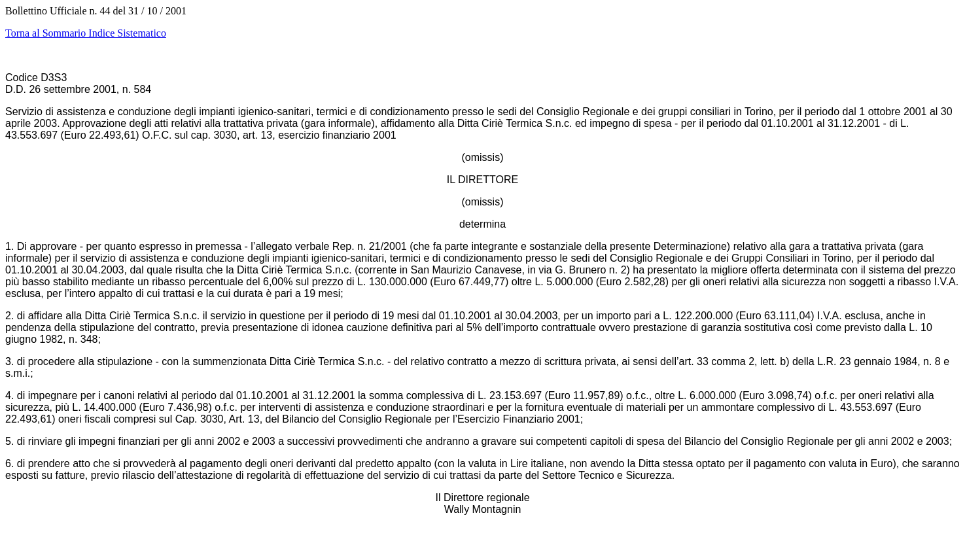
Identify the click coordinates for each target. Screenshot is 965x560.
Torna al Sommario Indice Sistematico (86, 33)
